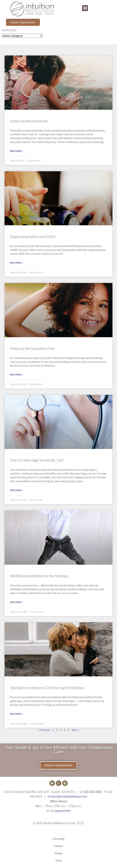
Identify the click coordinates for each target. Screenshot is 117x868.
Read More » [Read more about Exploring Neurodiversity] (16, 151)
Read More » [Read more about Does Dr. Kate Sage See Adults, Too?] (16, 490)
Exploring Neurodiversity (29, 121)
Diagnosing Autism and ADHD (33, 236)
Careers (58, 846)
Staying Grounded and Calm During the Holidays (47, 688)
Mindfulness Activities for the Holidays (39, 576)
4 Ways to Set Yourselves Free (32, 348)
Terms (59, 861)
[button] (85, 8)
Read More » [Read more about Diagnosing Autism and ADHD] (16, 263)
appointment (62, 811)
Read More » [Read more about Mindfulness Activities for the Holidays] (16, 602)
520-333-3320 (93, 792)
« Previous (44, 730)
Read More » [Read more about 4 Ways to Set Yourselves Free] (16, 375)
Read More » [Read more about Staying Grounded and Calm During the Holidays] (16, 714)
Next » (76, 730)
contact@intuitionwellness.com (67, 797)
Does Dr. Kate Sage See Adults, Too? (37, 460)
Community (59, 839)
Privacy (59, 853)
